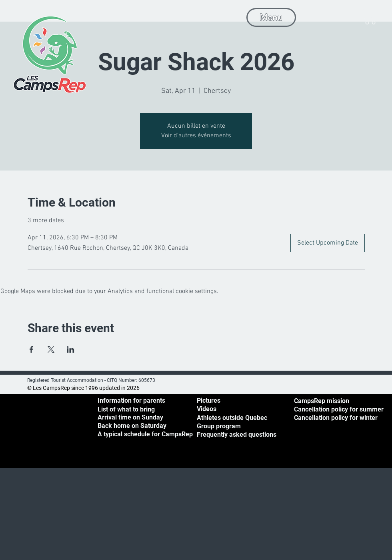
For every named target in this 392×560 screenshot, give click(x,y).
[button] (370, 16)
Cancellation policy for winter (336, 418)
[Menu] (271, 17)
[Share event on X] (51, 349)
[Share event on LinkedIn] (71, 349)
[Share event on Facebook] (31, 349)
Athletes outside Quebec (232, 418)
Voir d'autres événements (196, 136)
